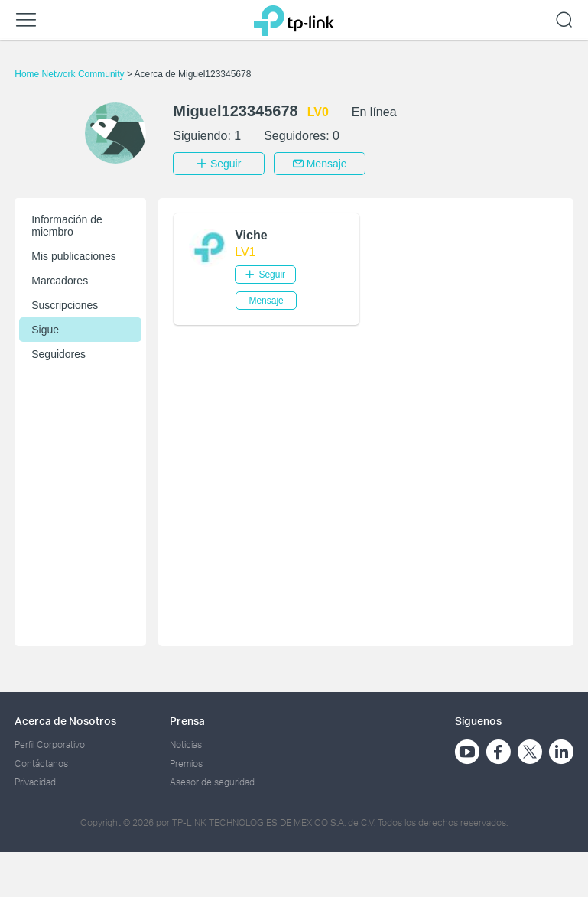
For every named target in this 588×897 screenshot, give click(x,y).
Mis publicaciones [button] (74, 256)
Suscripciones (65, 305)
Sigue (45, 330)
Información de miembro (67, 226)
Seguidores (58, 354)
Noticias (186, 744)
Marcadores (60, 281)
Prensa (187, 721)
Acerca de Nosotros (65, 721)
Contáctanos (41, 763)
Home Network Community (71, 74)
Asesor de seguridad (212, 782)
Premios (186, 763)
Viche (251, 235)
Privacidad (35, 782)
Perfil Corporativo (50, 744)
